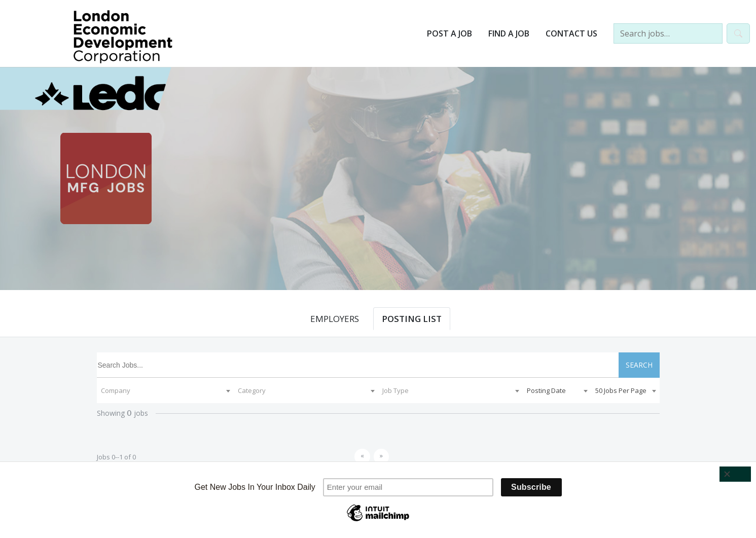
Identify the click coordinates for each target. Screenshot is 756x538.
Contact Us (571, 33)
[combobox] (165, 390)
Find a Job (509, 33)
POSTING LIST (412, 319)
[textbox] (165, 390)
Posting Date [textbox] (546, 390)
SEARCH (639, 365)
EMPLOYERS (335, 319)
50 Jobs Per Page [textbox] (621, 390)
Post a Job (449, 33)
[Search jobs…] (668, 33)
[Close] (735, 474)
